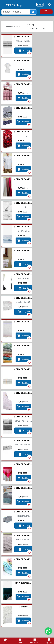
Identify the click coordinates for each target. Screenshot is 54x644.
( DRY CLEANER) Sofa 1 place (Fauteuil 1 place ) (23, 417)
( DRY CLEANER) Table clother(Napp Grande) (23, 465)
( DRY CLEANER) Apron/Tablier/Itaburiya (23, 61)
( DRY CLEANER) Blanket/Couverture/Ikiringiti (23, 132)
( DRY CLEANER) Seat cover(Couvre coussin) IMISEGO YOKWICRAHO (23, 346)
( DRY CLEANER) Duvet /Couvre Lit (23, 203)
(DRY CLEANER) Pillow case (23, 583)
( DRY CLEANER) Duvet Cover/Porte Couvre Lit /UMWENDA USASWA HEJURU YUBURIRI (23, 227)
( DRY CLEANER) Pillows (23, 322)
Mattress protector (23, 607)
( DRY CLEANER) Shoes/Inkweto (23, 393)
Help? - (46, 11)
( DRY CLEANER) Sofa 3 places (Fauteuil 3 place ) (23, 441)
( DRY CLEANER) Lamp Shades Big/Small (23, 275)
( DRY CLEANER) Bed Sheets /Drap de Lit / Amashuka (23, 108)
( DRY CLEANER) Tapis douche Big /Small (23, 512)
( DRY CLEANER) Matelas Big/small (23, 298)
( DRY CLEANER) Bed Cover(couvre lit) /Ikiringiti (23, 85)
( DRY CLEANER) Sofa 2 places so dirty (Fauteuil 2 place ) (23, 37)
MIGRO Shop (14, 5)
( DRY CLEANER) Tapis (23, 488)
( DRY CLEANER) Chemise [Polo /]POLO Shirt (23, 156)
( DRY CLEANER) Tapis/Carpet (23, 536)
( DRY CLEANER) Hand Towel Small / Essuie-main (23, 251)
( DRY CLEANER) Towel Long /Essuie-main (23, 560)
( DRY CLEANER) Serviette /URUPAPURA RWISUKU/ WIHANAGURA (23, 370)
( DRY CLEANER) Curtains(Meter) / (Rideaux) (23, 180)
